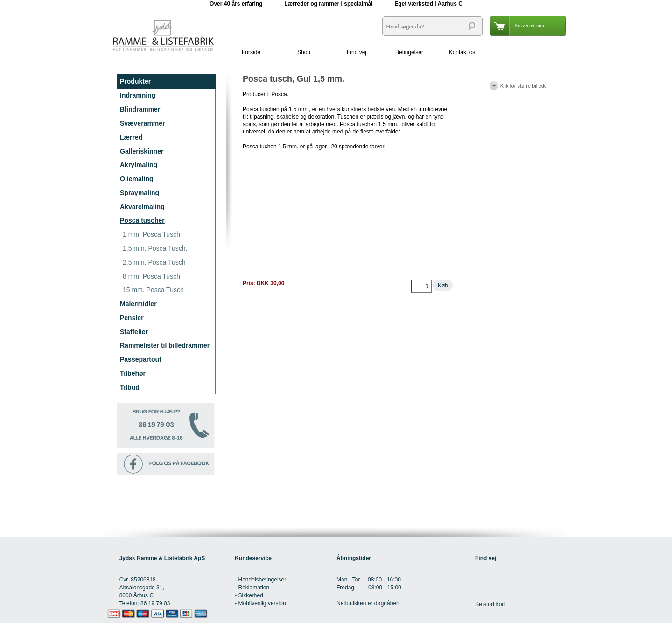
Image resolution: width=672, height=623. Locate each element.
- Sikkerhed (249, 595)
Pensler (132, 318)
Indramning (138, 95)
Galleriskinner (142, 151)
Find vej (357, 52)
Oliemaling (137, 179)
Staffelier (134, 332)
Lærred (131, 137)
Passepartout (141, 359)
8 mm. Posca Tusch (151, 276)
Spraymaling (140, 193)
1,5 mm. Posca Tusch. (155, 248)
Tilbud (130, 387)
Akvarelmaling (142, 207)
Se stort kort (490, 604)
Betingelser (409, 52)
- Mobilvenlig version (260, 603)
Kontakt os (462, 52)
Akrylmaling (139, 165)
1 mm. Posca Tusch (151, 234)
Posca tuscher (142, 220)
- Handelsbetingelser (260, 580)
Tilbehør (133, 373)
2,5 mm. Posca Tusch (154, 262)
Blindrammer (140, 109)
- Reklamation (252, 588)
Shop (304, 52)
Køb (443, 286)
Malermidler (138, 304)
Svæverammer (143, 123)
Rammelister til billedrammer (165, 345)
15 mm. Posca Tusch (153, 290)
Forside (251, 52)
